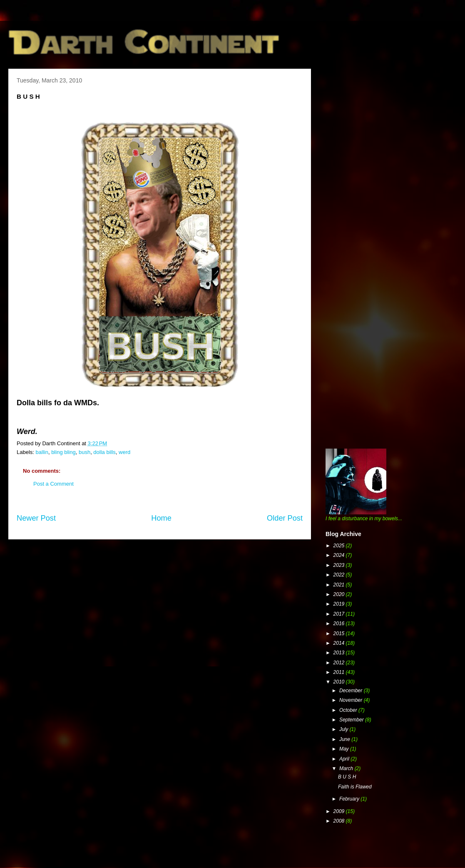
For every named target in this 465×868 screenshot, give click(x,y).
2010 (340, 682)
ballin (42, 452)
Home (161, 518)
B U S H (347, 777)
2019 (340, 604)
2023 (340, 565)
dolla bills (104, 452)
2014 (340, 643)
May (345, 749)
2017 (340, 614)
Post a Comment (53, 484)
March (347, 768)
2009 (340, 811)
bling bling (63, 452)
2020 (340, 594)
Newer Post (36, 518)
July (344, 729)
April (345, 759)
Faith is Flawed (355, 787)
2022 (340, 575)
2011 (340, 672)
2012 (340, 663)
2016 (340, 624)
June (345, 739)
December (352, 691)
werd (124, 452)
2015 (340, 634)
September (352, 720)
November (352, 700)
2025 (340, 546)
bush (85, 452)
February (350, 799)
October (349, 710)
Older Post (285, 518)
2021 (340, 585)
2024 (340, 555)
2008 (340, 821)
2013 (340, 653)
